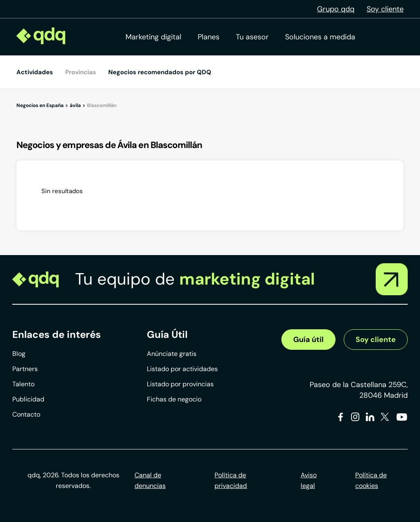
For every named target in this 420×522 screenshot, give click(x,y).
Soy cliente (385, 9)
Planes (209, 37)
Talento (23, 384)
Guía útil (308, 340)
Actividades (35, 72)
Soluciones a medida (320, 37)
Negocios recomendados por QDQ (160, 72)
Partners (25, 369)
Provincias (81, 72)
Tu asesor (252, 37)
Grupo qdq (336, 9)
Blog (19, 354)
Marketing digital (153, 37)
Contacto (26, 414)
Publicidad (28, 399)
